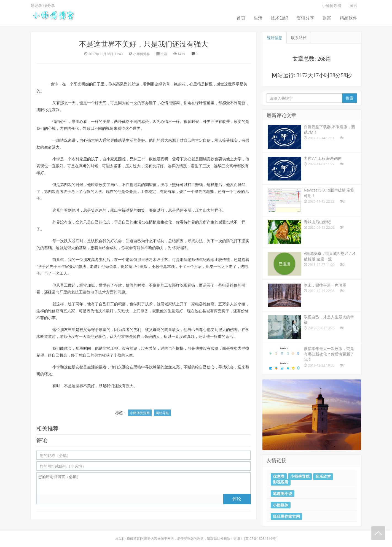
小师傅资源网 (140, 413)
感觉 (220, 84)
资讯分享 (305, 18)
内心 (83, 140)
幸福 (122, 210)
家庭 (114, 159)
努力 (238, 348)
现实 (234, 140)
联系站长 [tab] (299, 38)
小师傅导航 (332, 5)
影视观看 (281, 482)
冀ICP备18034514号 (260, 539)
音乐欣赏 (323, 476)
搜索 (350, 98)
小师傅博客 (131, 539)
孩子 (95, 159)
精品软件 (348, 18)
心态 (106, 222)
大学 (238, 159)
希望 (153, 348)
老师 (130, 260)
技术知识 (280, 18)
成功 (160, 241)
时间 (87, 348)
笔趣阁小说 (283, 493)
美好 (141, 140)
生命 (48, 147)
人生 (129, 355)
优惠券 (279, 476)
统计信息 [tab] (275, 38)
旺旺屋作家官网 (286, 516)
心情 (164, 103)
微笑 (141, 210)
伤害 (234, 330)
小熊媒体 (281, 505)
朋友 (87, 260)
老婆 (210, 192)
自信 (207, 140)
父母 (176, 159)
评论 (237, 499)
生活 (258, 18)
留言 (353, 5)
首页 (241, 18)
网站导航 (162, 413)
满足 (130, 210)
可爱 (237, 192)
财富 (327, 18)
